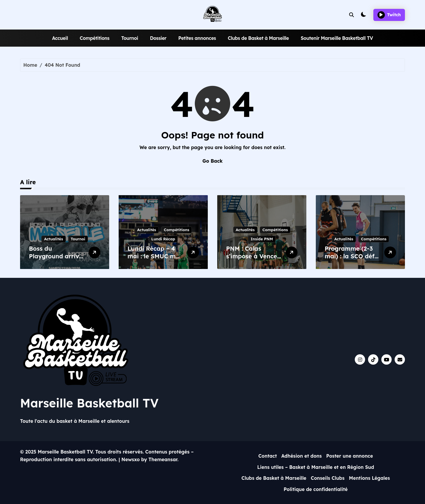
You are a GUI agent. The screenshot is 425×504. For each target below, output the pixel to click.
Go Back (212, 161)
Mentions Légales (369, 478)
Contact (268, 456)
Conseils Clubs (328, 478)
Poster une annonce (350, 456)
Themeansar (163, 459)
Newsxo (130, 459)
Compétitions (95, 38)
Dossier (158, 38)
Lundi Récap (163, 239)
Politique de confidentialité (316, 489)
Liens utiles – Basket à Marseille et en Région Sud (316, 467)
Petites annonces (197, 38)
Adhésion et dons (301, 456)
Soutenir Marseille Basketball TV (337, 38)
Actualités (53, 239)
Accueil (60, 38)
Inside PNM (262, 239)
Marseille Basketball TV (89, 403)
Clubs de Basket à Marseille (258, 38)
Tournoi (130, 38)
